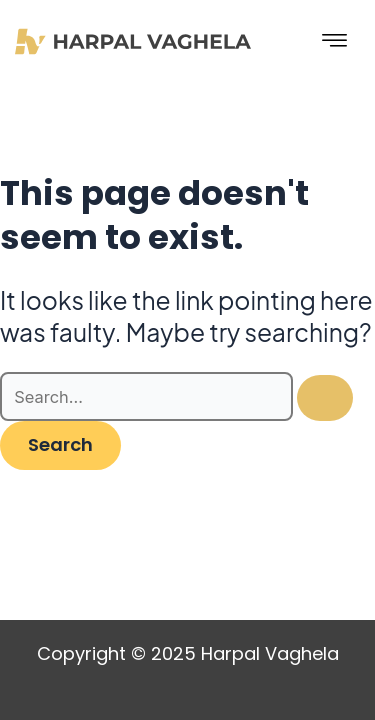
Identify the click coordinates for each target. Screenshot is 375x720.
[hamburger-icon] (335, 41)
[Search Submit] (325, 398)
